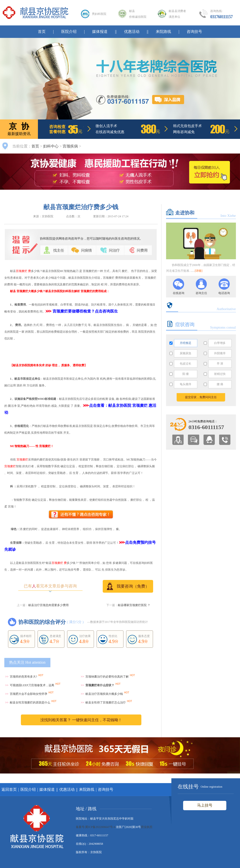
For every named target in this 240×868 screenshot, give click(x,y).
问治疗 (114, 250)
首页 (42, 32)
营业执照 (147, 827)
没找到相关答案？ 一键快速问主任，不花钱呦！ (81, 720)
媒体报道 (100, 32)
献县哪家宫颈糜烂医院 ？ (134, 605)
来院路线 (163, 32)
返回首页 (9, 789)
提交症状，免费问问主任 (201, 397)
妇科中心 (51, 146)
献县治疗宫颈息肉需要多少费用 (48, 605)
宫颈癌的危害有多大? (23, 677)
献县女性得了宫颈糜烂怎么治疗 (106, 703)
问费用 (142, 250)
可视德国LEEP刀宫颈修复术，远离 (32, 685)
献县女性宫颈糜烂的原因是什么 (30, 703)
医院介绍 (69, 32)
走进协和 (185, 213)
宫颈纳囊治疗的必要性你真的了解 (107, 677)
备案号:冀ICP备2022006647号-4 (96, 827)
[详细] (199, 271)
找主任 (59, 250)
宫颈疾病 (70, 146)
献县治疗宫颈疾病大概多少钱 (104, 694)
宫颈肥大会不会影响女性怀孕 (29, 694)
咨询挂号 (194, 32)
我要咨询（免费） (128, 586)
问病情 (87, 250)
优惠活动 (132, 32)
